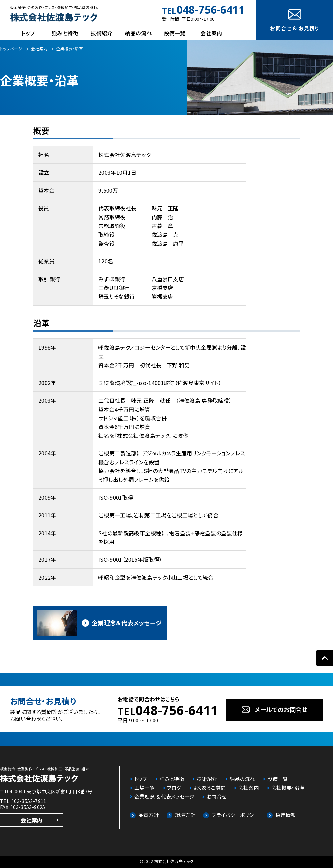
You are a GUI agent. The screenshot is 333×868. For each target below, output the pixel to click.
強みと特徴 (65, 33)
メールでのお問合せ (281, 709)
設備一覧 (175, 33)
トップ (28, 33)
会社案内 (211, 33)
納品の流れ (138, 33)
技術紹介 (101, 33)
